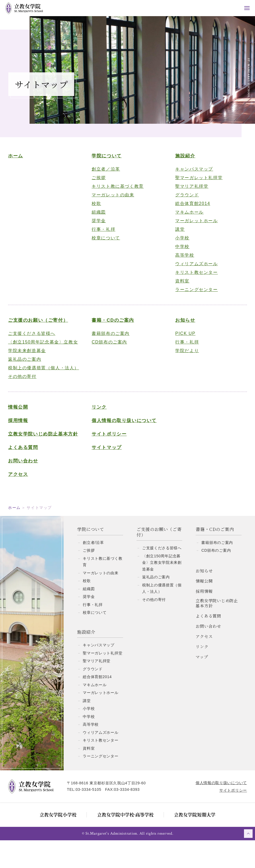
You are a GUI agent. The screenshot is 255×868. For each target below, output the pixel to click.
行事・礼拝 (105, 234)
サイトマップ (108, 461)
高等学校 (182, 260)
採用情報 (23, 434)
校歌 (98, 208)
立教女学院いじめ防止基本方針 (46, 452)
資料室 (180, 286)
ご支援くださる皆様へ (37, 338)
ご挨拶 (100, 182)
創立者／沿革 (107, 174)
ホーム (21, 160)
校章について (107, 242)
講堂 (178, 234)
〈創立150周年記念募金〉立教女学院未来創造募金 (46, 351)
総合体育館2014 (191, 208)
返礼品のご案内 (30, 364)
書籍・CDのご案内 (114, 325)
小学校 (180, 242)
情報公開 (23, 420)
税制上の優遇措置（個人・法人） (44, 377)
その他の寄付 (28, 390)
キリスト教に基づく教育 (119, 191)
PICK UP (183, 338)
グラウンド (185, 199)
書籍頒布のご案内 (112, 338)
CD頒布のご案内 (111, 347)
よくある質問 (28, 470)
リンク (101, 420)
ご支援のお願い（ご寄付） (43, 325)
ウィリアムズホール (194, 268)
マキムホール (187, 217)
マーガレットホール (194, 225)
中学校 (180, 251)
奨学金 (100, 225)
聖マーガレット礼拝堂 (197, 182)
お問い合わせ (28, 483)
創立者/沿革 (93, 570)
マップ (202, 684)
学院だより (185, 355)
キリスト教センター (194, 277)
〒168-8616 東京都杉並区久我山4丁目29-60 (112, 811)
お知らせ (183, 325)
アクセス (23, 497)
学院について (108, 160)
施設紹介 (183, 160)
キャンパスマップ (192, 174)
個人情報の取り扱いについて (126, 434)
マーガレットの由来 (114, 199)
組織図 (100, 217)
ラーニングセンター (194, 294)
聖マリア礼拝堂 (190, 191)
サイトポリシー (111, 447)
